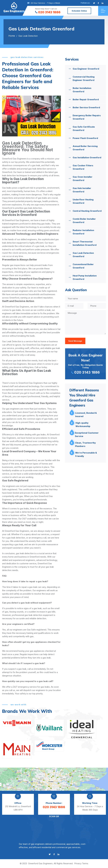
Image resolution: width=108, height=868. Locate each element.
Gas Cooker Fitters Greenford (83, 167)
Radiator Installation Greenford (83, 232)
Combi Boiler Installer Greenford (84, 221)
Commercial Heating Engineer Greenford (84, 78)
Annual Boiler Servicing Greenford (85, 148)
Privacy (78, 863)
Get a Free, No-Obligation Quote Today (85, 364)
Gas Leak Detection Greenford (83, 255)
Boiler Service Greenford (86, 107)
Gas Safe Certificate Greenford (84, 128)
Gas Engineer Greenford (86, 69)
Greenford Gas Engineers (40, 863)
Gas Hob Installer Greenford (82, 190)
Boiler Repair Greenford (86, 99)
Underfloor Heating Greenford (83, 201)
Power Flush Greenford (85, 138)
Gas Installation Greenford (87, 157)
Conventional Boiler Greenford (83, 266)
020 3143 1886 (48, 12)
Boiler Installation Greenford (82, 90)
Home (12, 36)
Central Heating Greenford (87, 211)
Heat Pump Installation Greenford (85, 277)
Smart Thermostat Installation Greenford (85, 243)
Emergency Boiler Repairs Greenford (87, 117)
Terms (85, 863)
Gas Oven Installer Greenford (83, 179)
